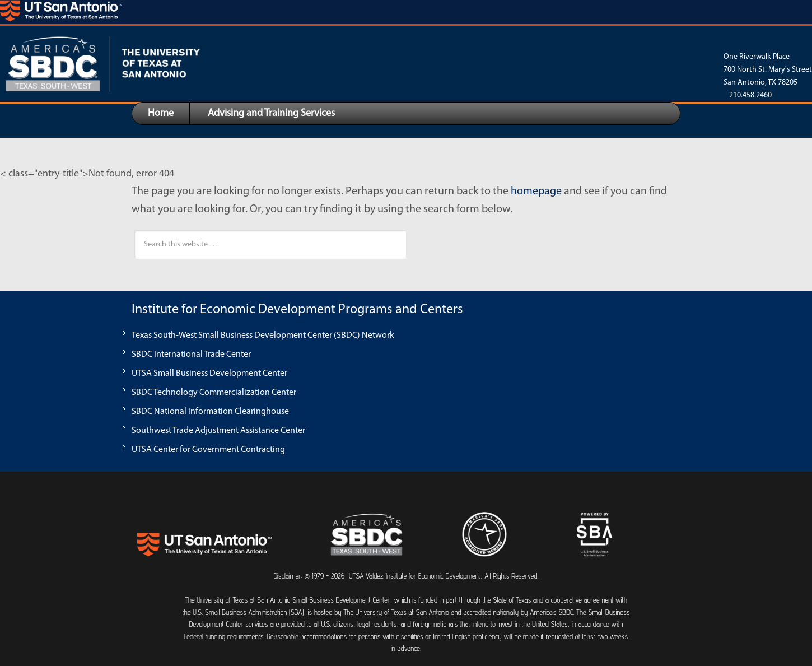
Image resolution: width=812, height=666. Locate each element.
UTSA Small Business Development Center (209, 374)
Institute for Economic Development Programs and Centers (297, 310)
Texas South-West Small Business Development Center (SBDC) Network (263, 336)
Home (161, 113)
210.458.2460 (750, 96)
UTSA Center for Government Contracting (208, 450)
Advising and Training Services (271, 113)
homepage (536, 192)
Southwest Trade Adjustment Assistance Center (218, 431)
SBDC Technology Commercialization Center (214, 393)
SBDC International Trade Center (191, 355)
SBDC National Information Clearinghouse (210, 412)
